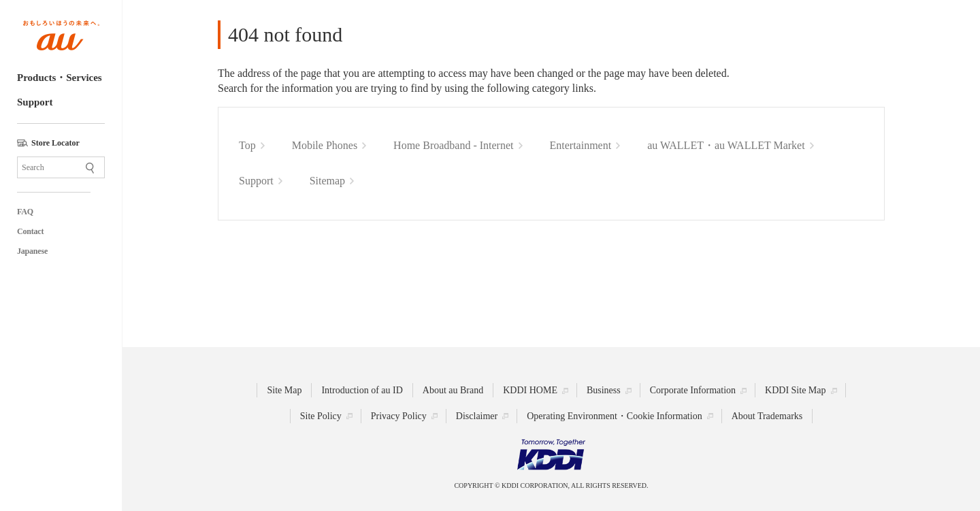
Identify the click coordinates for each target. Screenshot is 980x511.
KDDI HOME (530, 390)
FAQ (25, 212)
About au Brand (453, 390)
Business (604, 390)
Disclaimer (477, 416)
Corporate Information (693, 390)
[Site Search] (61, 167)
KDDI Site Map (795, 390)
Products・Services (60, 78)
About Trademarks (767, 416)
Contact (30, 231)
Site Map (284, 390)
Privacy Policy (399, 416)
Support (35, 102)
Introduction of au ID (362, 390)
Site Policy (321, 416)
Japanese (32, 251)
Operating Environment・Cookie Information (614, 416)
